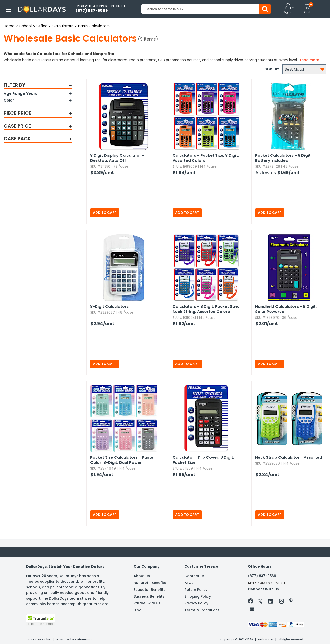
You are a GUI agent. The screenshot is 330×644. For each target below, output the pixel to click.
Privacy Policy (196, 603)
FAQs (189, 583)
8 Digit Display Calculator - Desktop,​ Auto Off (117, 158)
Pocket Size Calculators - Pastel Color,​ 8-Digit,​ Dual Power (122, 460)
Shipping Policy (198, 596)
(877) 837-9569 (262, 576)
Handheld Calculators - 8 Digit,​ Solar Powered (286, 309)
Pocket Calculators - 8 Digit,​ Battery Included (283, 158)
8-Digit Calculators (109, 306)
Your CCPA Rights (38, 639)
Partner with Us (147, 603)
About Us (142, 576)
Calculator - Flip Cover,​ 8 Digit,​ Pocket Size (203, 460)
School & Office (34, 26)
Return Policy (196, 590)
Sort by (272, 69)
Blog (138, 610)
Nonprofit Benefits (150, 583)
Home (9, 26)
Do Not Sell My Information (75, 639)
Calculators (63, 26)
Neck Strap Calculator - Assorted (289, 457)
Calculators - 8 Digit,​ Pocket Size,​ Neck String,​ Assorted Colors (206, 309)
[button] (288, 9)
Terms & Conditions (202, 610)
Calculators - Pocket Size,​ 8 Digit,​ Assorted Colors (206, 158)
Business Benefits (149, 596)
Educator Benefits (149, 590)
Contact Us (195, 576)
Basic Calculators (94, 26)
